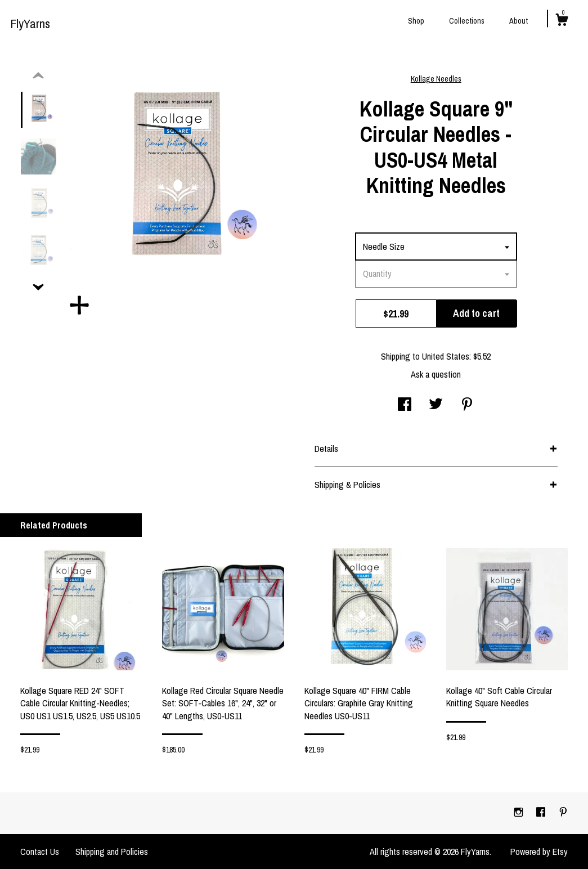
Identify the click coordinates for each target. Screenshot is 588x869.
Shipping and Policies (112, 852)
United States (446, 356)
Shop (416, 21)
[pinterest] (563, 813)
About (519, 21)
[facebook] (542, 813)
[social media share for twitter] (436, 405)
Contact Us (40, 852)
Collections (467, 21)
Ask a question (436, 374)
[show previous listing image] (38, 76)
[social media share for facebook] (405, 405)
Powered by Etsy (539, 852)
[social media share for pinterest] (467, 405)
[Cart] (562, 21)
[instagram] (520, 813)
